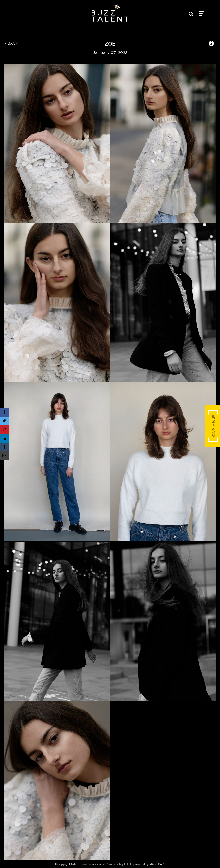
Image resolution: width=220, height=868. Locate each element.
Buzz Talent (110, 13)
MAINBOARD (157, 864)
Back (11, 43)
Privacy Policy (115, 864)
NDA (128, 864)
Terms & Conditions (92, 864)
